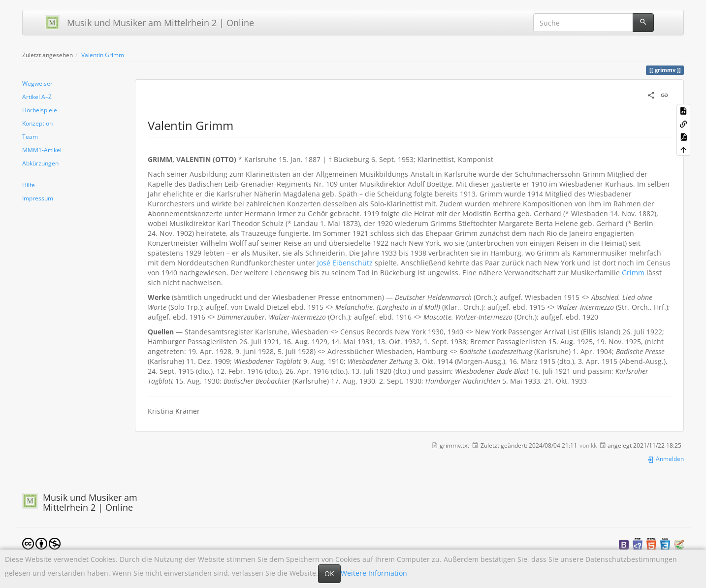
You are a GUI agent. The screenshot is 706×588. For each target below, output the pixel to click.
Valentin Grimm (103, 55)
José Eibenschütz (345, 263)
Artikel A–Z (37, 97)
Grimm (633, 273)
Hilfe (29, 185)
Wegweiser (37, 83)
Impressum (38, 198)
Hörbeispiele (40, 110)
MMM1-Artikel (42, 150)
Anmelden (665, 458)
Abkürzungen (40, 163)
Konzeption (37, 123)
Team (30, 136)
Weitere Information (374, 573)
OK (329, 573)
